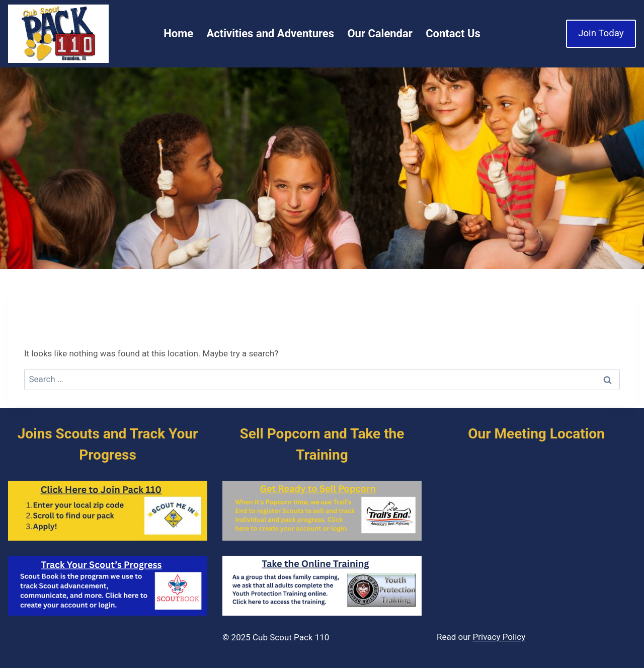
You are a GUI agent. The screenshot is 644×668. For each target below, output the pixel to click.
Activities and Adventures (271, 33)
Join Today (601, 33)
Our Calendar (380, 33)
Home (178, 33)
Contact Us (453, 33)
